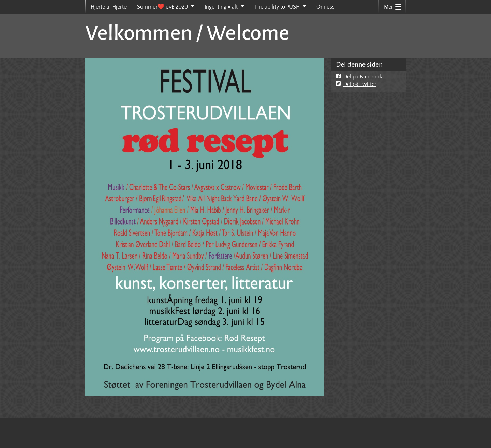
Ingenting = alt (221, 7)
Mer (393, 5)
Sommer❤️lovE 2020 (162, 7)
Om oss (325, 7)
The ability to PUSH (277, 7)
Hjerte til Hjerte (109, 7)
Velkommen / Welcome (187, 33)
